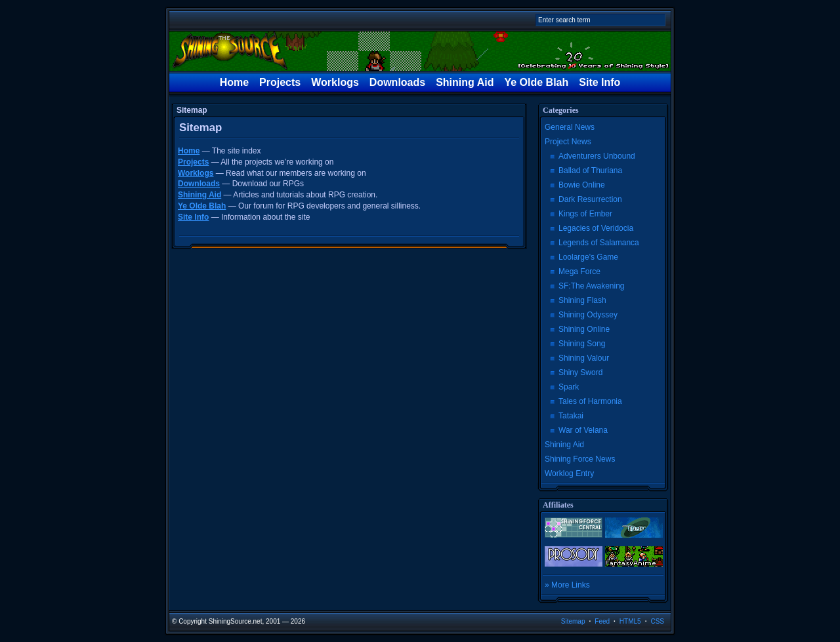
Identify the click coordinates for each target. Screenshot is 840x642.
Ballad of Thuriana (590, 171)
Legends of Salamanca (599, 243)
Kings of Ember (585, 214)
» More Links (567, 585)
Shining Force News (580, 459)
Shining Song (582, 344)
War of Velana (583, 430)
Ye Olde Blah (536, 82)
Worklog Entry (569, 473)
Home (234, 82)
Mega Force (579, 271)
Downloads (397, 82)
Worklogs (335, 82)
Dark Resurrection (590, 199)
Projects (280, 82)
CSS (657, 621)
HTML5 (630, 621)
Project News (568, 142)
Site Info (599, 82)
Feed (602, 621)
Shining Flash (582, 300)
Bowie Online (582, 185)
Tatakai (571, 416)
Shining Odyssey (588, 315)
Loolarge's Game (588, 257)
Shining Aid (465, 82)
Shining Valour (584, 358)
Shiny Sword (580, 372)
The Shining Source (420, 51)
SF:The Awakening (592, 286)
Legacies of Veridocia (596, 228)
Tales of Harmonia (590, 401)
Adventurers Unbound (597, 156)
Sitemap (573, 621)
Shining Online (584, 329)
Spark (569, 387)
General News (570, 127)
